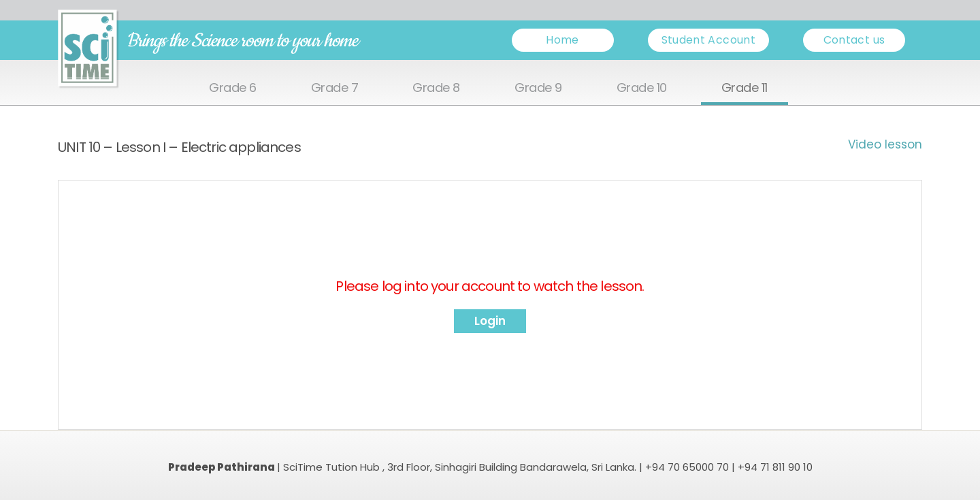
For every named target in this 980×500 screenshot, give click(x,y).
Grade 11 (745, 88)
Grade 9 (538, 88)
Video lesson (885, 144)
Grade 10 (642, 88)
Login (490, 321)
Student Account (708, 40)
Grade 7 (335, 88)
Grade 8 (436, 88)
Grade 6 (233, 88)
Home (562, 40)
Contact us (854, 40)
